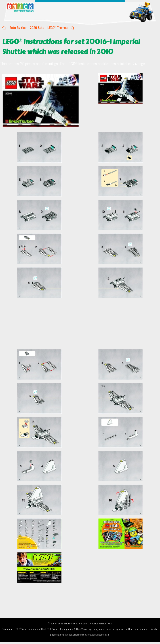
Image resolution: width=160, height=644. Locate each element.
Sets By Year (18, 28)
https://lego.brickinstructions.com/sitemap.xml (85, 635)
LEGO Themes (57, 28)
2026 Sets (37, 28)
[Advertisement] (81, 323)
